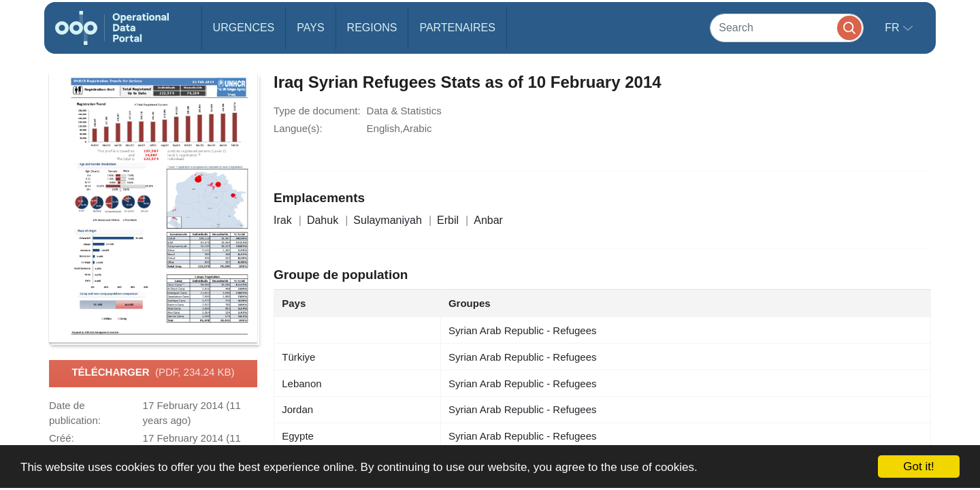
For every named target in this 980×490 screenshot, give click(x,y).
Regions (372, 28)
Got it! (918, 467)
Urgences (244, 28)
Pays (310, 28)
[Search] (787, 28)
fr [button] (894, 28)
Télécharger (153, 373)
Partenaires (457, 28)
